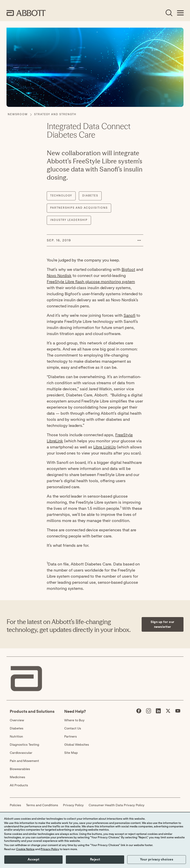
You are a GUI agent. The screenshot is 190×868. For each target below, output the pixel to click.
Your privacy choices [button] (157, 859)
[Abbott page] (139, 712)
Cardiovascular (21, 753)
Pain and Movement (24, 761)
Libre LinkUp (105, 447)
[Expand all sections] (182, 595)
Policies (15, 805)
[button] (139, 240)
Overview (17, 720)
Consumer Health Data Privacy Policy (117, 805)
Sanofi (129, 316)
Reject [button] (95, 859)
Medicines (17, 777)
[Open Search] (169, 13)
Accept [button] (34, 859)
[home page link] (26, 13)
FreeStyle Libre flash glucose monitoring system (91, 282)
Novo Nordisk (59, 276)
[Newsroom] (18, 115)
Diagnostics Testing (24, 745)
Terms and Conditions (42, 805)
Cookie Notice (25, 849)
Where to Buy (74, 720)
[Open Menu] (180, 13)
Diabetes (17, 728)
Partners (71, 737)
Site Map (71, 753)
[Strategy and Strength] (55, 115)
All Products (19, 785)
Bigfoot (128, 270)
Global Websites (77, 745)
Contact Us (73, 728)
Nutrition (16, 737)
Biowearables (20, 769)
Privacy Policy (73, 805)
